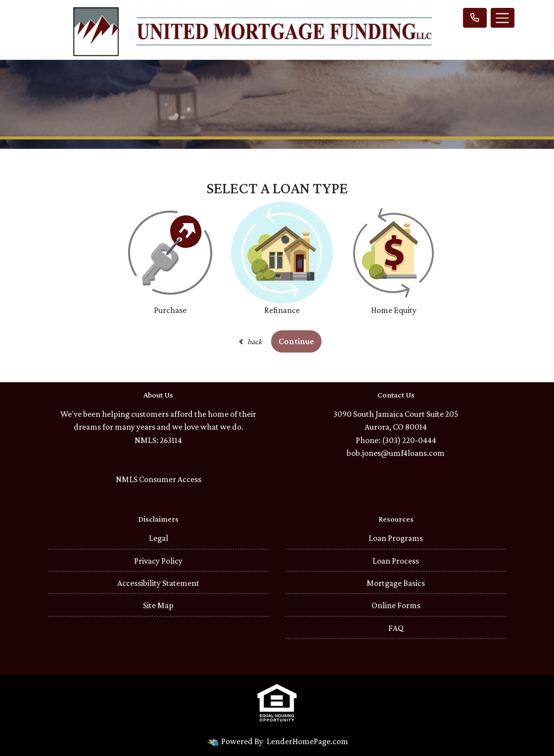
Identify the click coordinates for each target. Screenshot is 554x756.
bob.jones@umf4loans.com (396, 453)
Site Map (158, 605)
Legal (159, 538)
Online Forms (396, 605)
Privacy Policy (158, 561)
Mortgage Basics (396, 583)
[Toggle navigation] (503, 18)
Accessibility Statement (158, 583)
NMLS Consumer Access (159, 479)
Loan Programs (396, 538)
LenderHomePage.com (307, 741)
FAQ (396, 628)
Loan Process (396, 561)
